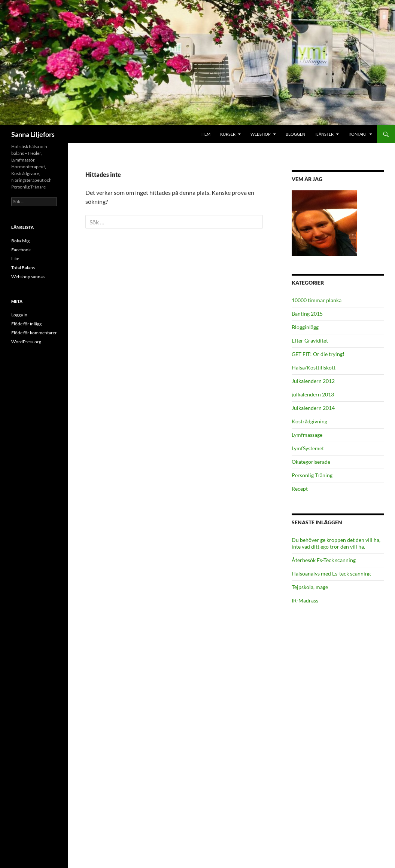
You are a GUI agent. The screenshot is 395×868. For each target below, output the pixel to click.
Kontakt (358, 134)
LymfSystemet (308, 448)
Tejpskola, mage (310, 587)
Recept (300, 489)
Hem (206, 134)
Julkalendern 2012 (313, 381)
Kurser (228, 134)
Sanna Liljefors (33, 134)
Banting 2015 (307, 314)
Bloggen (295, 134)
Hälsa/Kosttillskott (314, 367)
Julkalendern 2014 (313, 408)
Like (15, 259)
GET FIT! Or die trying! (318, 354)
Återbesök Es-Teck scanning (324, 560)
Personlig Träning (312, 475)
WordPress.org (26, 342)
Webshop (261, 134)
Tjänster (324, 134)
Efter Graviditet (310, 341)
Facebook (21, 250)
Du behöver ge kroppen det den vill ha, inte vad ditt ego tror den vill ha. (336, 543)
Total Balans (23, 268)
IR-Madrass (305, 600)
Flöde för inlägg (26, 324)
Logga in (19, 315)
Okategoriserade (311, 462)
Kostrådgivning (309, 421)
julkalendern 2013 (313, 394)
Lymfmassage (307, 435)
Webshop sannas (28, 277)
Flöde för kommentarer (34, 333)
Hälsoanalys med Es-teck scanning (331, 573)
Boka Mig (20, 241)
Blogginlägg (305, 327)
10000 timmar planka (317, 300)
